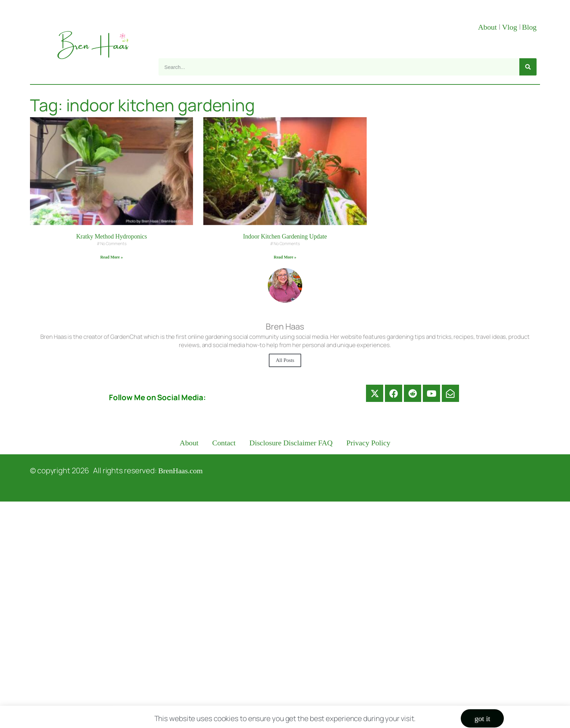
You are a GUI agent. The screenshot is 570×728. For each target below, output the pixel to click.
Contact (224, 443)
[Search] (528, 67)
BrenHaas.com (180, 471)
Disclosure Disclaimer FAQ (291, 443)
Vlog (511, 27)
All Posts (285, 360)
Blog (529, 27)
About (488, 27)
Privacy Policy (368, 443)
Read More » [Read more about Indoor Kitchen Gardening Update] (285, 257)
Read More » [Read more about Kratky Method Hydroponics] (111, 257)
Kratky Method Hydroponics (111, 236)
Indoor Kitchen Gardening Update (285, 236)
